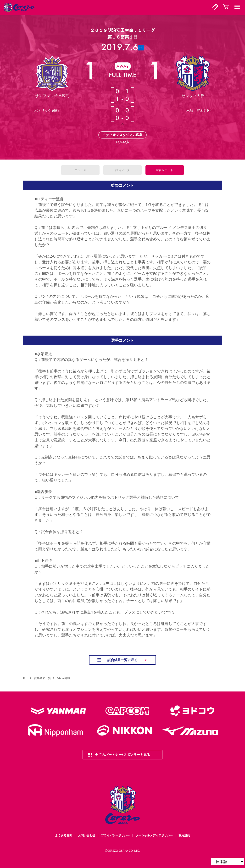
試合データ (122, 170)
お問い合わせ (87, 835)
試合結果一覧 (42, 678)
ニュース (80, 170)
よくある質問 (64, 835)
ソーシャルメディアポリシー (154, 835)
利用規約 (184, 835)
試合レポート (165, 170)
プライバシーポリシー (115, 835)
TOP (25, 678)
